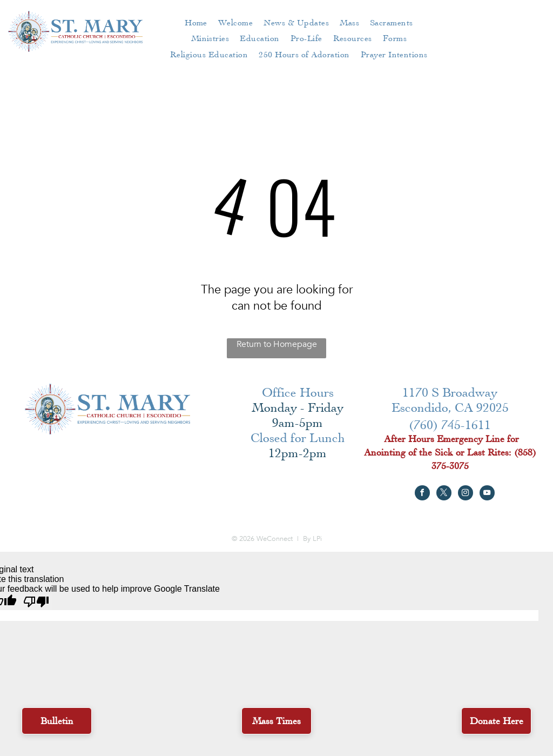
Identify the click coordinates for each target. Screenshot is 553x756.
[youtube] (487, 494)
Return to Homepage (277, 344)
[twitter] (444, 494)
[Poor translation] (36, 602)
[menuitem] (196, 22)
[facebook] (422, 494)
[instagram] (466, 494)
